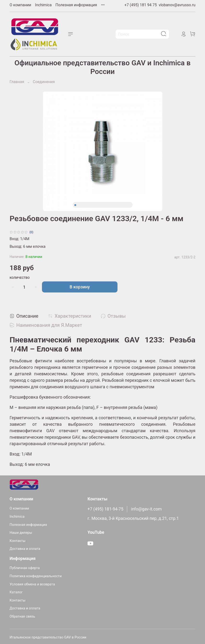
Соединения (44, 82)
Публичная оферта (25, 568)
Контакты (18, 541)
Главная (17, 82)
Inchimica (43, 5)
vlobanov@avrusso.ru (177, 5)
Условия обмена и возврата (32, 584)
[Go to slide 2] (79, 205)
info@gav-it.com (146, 509)
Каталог (16, 592)
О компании (20, 5)
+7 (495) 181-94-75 (105, 509)
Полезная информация (76, 5)
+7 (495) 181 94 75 (141, 5)
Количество (20, 278)
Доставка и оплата (25, 549)
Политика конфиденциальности (36, 576)
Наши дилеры (21, 533)
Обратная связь (22, 617)
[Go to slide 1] (75, 205)
